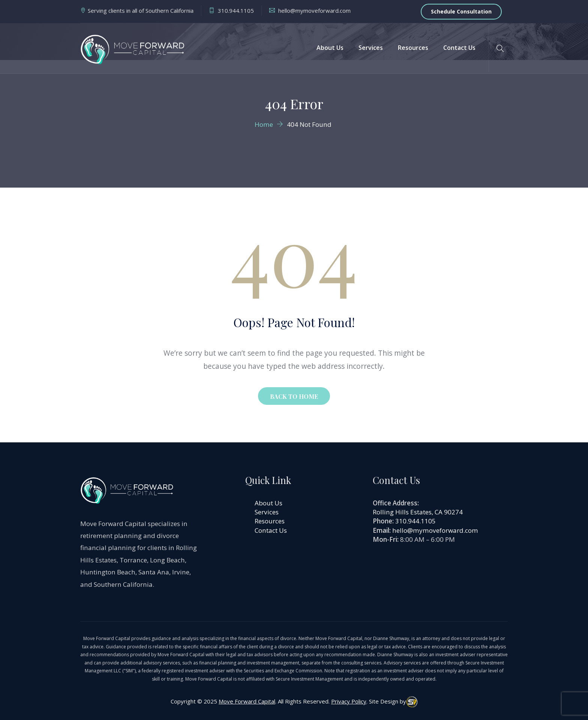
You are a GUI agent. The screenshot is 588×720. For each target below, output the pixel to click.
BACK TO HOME (294, 396)
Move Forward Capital (247, 701)
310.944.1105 (415, 521)
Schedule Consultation (461, 11)
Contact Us (459, 48)
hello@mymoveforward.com (435, 530)
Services (371, 48)
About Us (330, 48)
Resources (413, 48)
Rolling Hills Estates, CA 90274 (418, 512)
